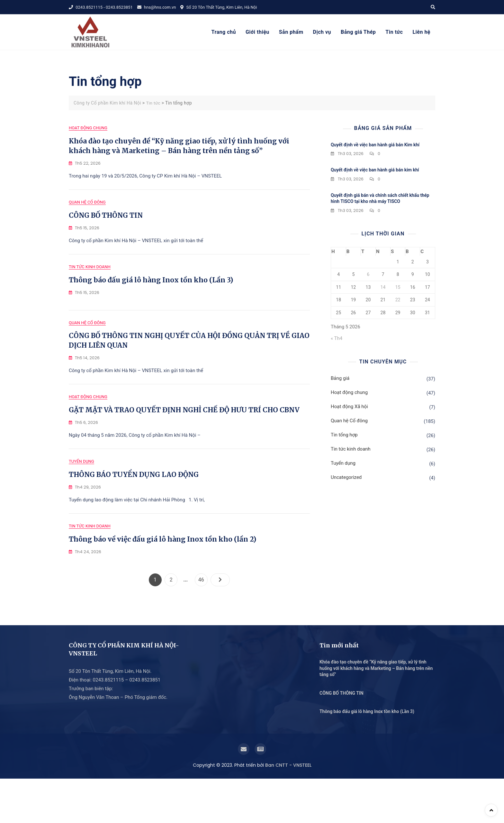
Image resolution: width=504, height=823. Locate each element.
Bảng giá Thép (358, 32)
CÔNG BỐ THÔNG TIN (106, 223)
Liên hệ (421, 32)
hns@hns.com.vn (157, 7)
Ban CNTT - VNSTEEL (288, 809)
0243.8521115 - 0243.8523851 (101, 7)
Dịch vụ (322, 32)
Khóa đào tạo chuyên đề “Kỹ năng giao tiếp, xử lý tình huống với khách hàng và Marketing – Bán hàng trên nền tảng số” (376, 713)
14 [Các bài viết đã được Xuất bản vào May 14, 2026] (383, 287)
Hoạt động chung (88, 128)
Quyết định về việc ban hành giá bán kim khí (375, 170)
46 (203, 622)
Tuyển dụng (81, 498)
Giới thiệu (257, 32)
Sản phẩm (291, 32)
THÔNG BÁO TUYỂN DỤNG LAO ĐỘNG (134, 512)
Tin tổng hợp (344, 435)
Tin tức (394, 32)
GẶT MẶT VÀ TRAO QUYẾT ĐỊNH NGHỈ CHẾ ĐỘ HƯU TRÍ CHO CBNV (184, 439)
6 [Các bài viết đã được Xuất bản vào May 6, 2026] (368, 274)
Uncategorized (346, 477)
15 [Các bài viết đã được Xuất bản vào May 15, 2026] (398, 287)
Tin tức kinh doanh (90, 282)
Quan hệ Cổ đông (87, 210)
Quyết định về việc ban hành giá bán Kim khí (375, 145)
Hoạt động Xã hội (349, 407)
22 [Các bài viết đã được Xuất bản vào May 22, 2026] (398, 300)
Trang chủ (224, 32)
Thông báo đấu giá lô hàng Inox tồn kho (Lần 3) (151, 295)
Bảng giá (340, 378)
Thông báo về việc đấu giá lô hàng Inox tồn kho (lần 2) (162, 584)
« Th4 (337, 338)
